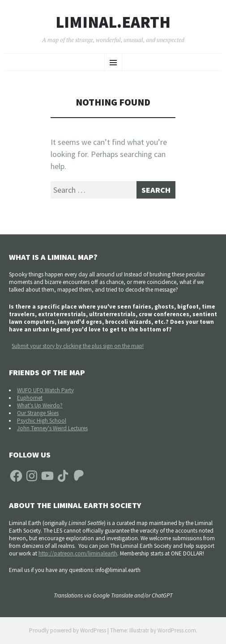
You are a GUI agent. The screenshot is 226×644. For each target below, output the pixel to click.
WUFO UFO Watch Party (45, 390)
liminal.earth (113, 22)
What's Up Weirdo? (40, 405)
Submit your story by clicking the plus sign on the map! (78, 346)
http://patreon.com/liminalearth (78, 553)
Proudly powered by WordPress (68, 630)
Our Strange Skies (38, 413)
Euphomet (30, 398)
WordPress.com (177, 630)
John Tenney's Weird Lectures (52, 428)
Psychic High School (42, 421)
